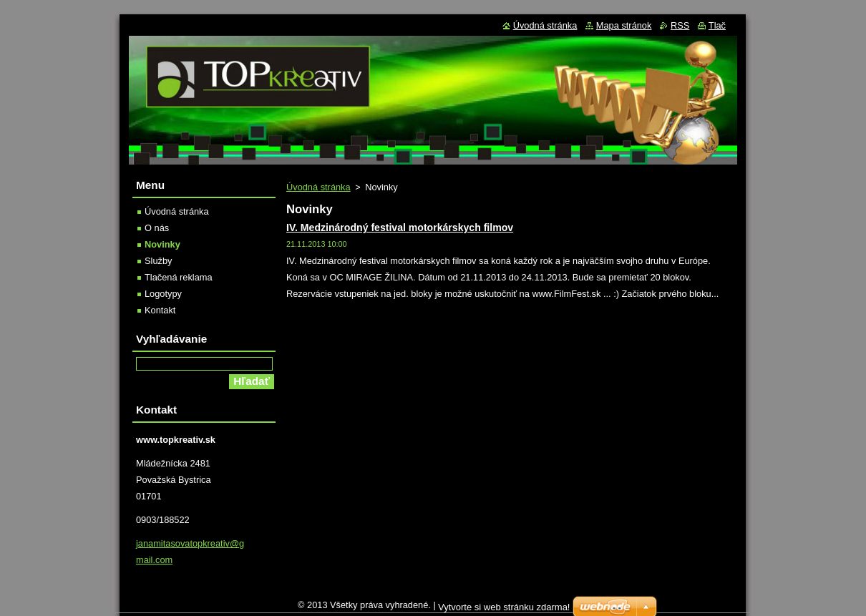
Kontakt (160, 310)
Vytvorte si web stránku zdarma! (504, 611)
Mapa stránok (624, 25)
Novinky (162, 244)
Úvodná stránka (318, 187)
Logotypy (163, 294)
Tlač (717, 25)
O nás (157, 228)
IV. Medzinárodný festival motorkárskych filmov (400, 228)
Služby (158, 261)
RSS (680, 25)
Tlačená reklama (179, 277)
